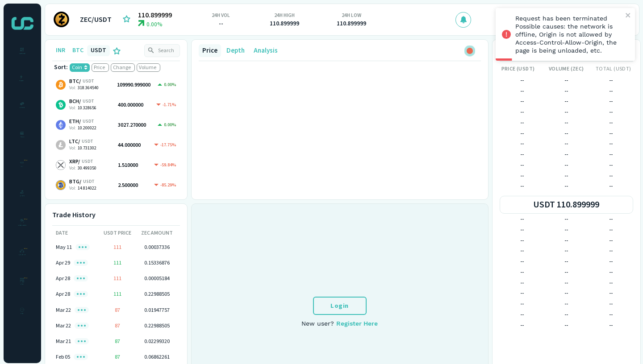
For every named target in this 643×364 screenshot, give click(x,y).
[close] (628, 16)
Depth (236, 51)
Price (210, 51)
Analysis (266, 51)
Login (340, 306)
